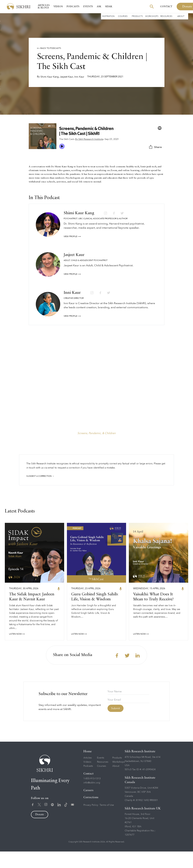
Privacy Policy (91, 822)
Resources (166, 16)
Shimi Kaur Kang (50, 77)
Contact (166, 7)
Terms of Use (107, 822)
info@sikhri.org (92, 799)
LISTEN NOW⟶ (17, 652)
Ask (99, 7)
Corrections (91, 814)
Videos (58, 7)
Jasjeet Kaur (66, 77)
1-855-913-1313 (92, 795)
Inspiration (108, 16)
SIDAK (109, 7)
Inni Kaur (79, 77)
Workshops (152, 16)
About (181, 16)
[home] (19, 7)
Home (88, 768)
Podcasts (73, 7)
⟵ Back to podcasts (49, 48)
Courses (123, 16)
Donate (40, 831)
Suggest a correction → (40, 476)
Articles (88, 774)
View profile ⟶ (72, 236)
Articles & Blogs (44, 7)
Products (137, 16)
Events (88, 7)
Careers (88, 807)
